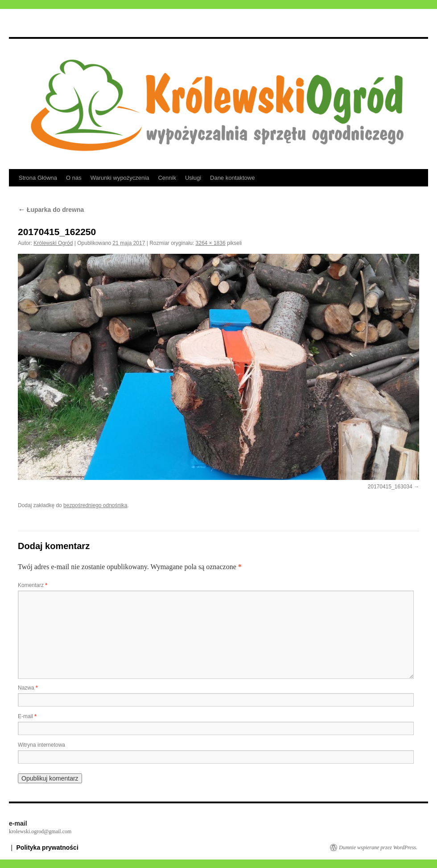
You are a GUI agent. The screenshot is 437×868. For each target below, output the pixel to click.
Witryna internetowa (41, 745)
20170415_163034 (390, 487)
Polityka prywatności (47, 847)
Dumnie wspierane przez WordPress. (378, 847)
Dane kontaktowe (232, 178)
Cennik (167, 178)
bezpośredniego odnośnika (95, 505)
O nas (74, 178)
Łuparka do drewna (51, 210)
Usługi (193, 178)
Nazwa (28, 688)
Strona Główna (38, 178)
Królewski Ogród (53, 243)
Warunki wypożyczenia (120, 178)
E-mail (27, 716)
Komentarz (33, 585)
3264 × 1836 (211, 243)
